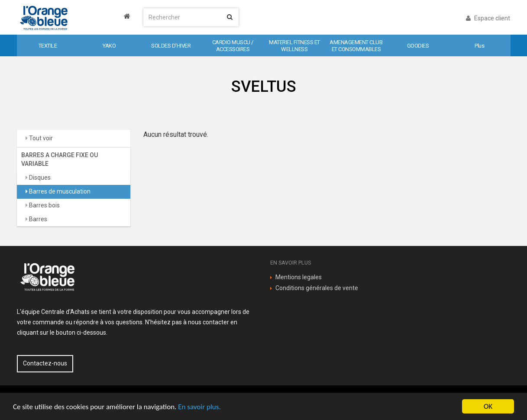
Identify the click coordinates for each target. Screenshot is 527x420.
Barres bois (44, 205)
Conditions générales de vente (317, 288)
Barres (37, 219)
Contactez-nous (45, 363)
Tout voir (40, 138)
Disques (39, 178)
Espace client (488, 18)
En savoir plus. (199, 407)
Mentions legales (299, 277)
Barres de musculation (59, 191)
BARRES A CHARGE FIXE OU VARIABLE (60, 159)
